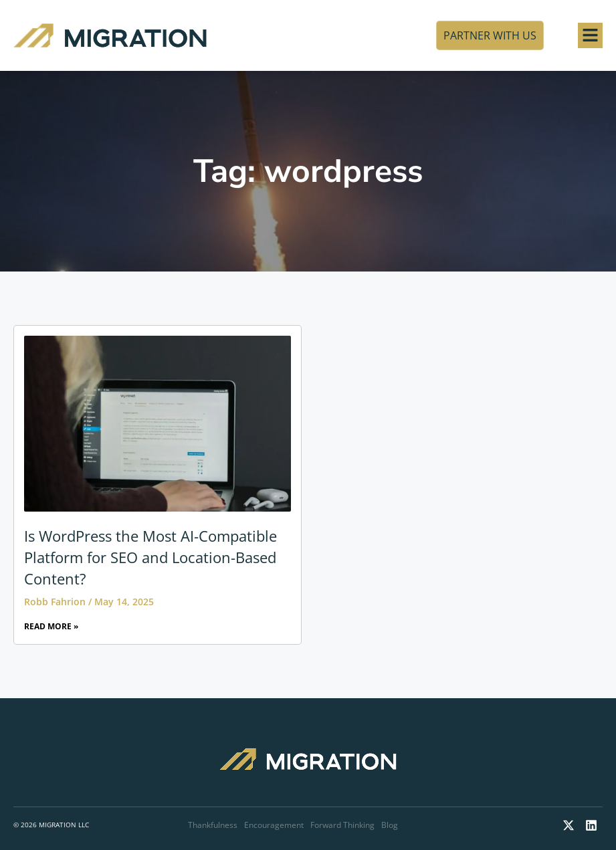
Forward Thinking (342, 825)
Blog (390, 825)
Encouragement (274, 825)
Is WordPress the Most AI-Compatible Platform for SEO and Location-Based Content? (150, 557)
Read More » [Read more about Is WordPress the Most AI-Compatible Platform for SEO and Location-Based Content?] (51, 626)
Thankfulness (213, 825)
